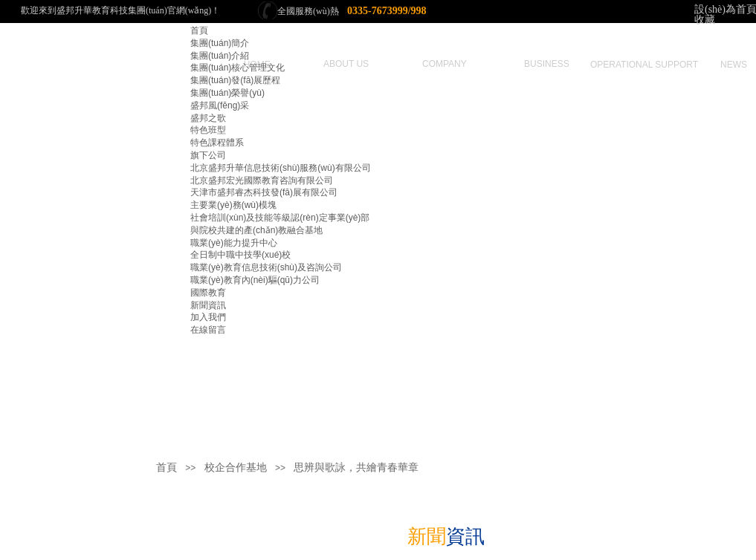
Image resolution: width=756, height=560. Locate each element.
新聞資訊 (208, 305)
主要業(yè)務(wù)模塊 (233, 205)
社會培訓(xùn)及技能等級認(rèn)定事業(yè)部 (280, 218)
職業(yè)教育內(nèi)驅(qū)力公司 (255, 280)
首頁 (199, 30)
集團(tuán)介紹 (220, 56)
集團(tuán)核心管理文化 (238, 68)
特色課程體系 (217, 143)
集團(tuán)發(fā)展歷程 (235, 80)
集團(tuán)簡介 (220, 43)
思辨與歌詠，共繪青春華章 (356, 468)
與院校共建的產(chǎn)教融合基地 (256, 230)
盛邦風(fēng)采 (220, 105)
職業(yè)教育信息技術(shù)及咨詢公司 (266, 267)
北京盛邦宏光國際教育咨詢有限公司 (262, 180)
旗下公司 (208, 155)
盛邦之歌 (208, 118)
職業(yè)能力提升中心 (234, 243)
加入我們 (208, 317)
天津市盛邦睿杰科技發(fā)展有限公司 (264, 192)
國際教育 (208, 293)
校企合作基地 (236, 468)
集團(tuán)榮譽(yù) (227, 93)
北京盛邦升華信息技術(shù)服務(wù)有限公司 (281, 168)
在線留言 (208, 330)
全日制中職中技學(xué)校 (240, 255)
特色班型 (208, 130)
